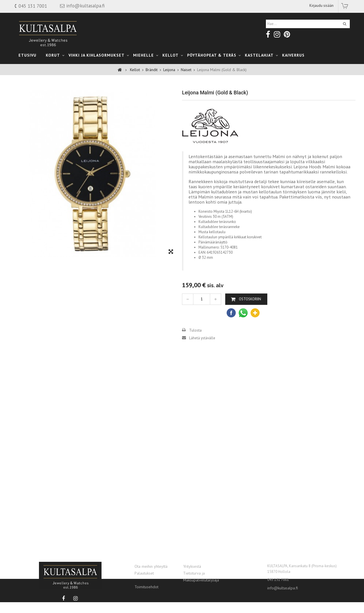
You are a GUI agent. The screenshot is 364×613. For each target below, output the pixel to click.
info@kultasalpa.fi (283, 588)
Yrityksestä (192, 566)
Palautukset (144, 573)
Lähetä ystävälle (202, 354)
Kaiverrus (293, 55)
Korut (53, 55)
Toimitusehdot (146, 587)
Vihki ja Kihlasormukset (97, 55)
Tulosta (195, 347)
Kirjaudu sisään (321, 6)
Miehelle (143, 55)
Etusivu (27, 55)
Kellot (170, 55)
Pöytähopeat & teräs (212, 55)
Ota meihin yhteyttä (151, 566)
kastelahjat (259, 55)
